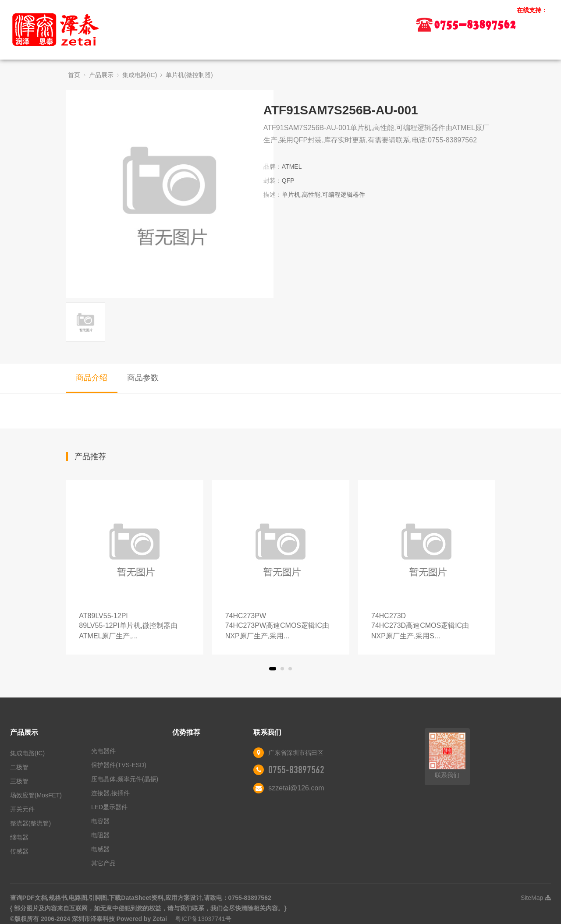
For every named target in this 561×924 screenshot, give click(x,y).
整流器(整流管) (30, 823)
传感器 (19, 851)
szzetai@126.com (296, 788)
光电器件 (103, 751)
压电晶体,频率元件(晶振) (125, 779)
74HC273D (427, 627)
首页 (74, 75)
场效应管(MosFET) (36, 795)
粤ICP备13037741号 (203, 919)
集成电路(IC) (140, 75)
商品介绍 (92, 378)
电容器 (100, 821)
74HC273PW (281, 627)
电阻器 (100, 835)
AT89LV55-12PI (134, 627)
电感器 (100, 849)
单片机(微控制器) (189, 75)
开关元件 (22, 809)
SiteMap (536, 898)
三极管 (19, 781)
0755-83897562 (296, 770)
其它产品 (103, 863)
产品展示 (101, 75)
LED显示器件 (109, 807)
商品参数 (143, 378)
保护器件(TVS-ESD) (119, 765)
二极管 (19, 767)
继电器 (19, 837)
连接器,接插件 (110, 793)
